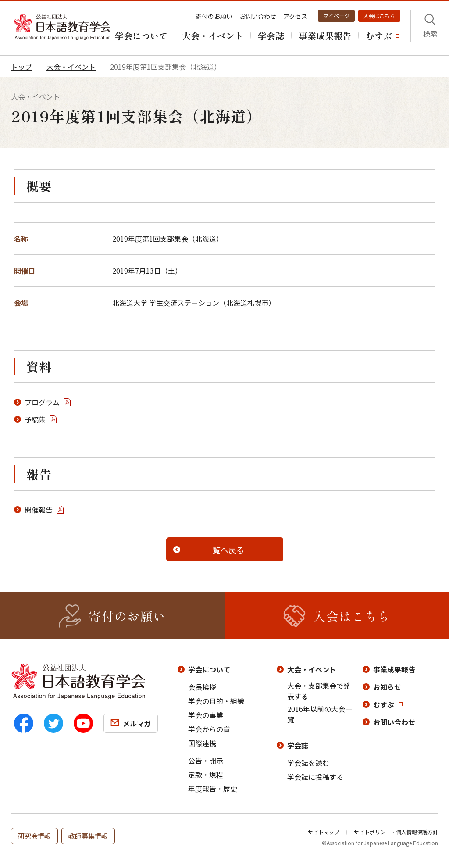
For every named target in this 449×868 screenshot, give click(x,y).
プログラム (42, 402)
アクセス (295, 16)
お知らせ (387, 687)
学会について (209, 669)
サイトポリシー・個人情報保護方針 (396, 832)
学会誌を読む (308, 763)
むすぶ (384, 704)
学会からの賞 (209, 729)
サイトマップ (324, 832)
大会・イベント (312, 669)
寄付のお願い (214, 16)
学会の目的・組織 (216, 701)
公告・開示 (206, 761)
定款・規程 (206, 775)
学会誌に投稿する (315, 777)
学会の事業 (206, 715)
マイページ (336, 16)
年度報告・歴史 (213, 789)
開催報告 (39, 510)
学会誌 (298, 745)
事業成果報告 (394, 669)
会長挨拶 (202, 687)
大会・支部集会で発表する (319, 691)
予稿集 (35, 419)
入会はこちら (379, 16)
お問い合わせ (258, 16)
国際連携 (202, 743)
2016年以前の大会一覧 (320, 714)
